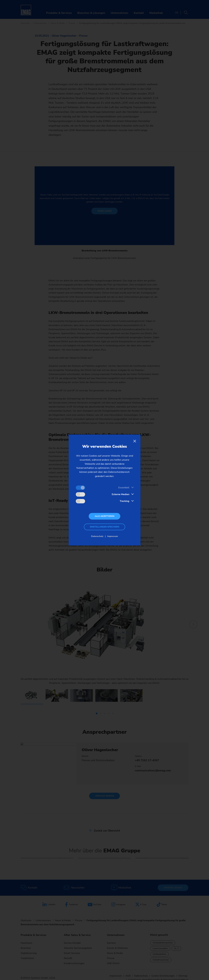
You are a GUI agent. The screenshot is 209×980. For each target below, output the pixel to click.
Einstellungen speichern (104, 527)
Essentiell (124, 488)
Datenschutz (97, 536)
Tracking (125, 501)
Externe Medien (121, 494)
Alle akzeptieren (104, 516)
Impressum (113, 536)
